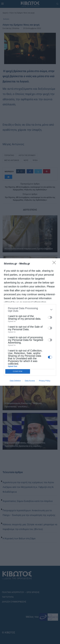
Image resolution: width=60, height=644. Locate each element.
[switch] (50, 317)
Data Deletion (15, 381)
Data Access (30, 381)
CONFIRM (18, 371)
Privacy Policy (45, 381)
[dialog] (30, 322)
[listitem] (30, 310)
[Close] (55, 263)
